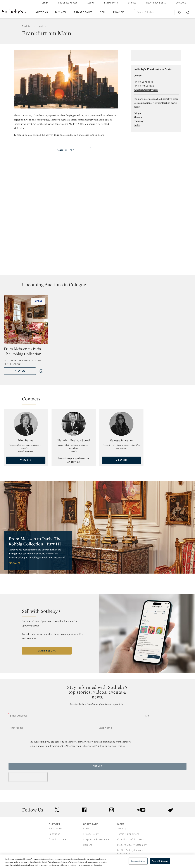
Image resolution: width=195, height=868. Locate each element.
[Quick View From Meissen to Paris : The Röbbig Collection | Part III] (41, 371)
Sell (103, 12)
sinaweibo (171, 810)
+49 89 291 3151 (74, 462)
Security (122, 829)
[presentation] (28, 777)
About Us (26, 26)
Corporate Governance (96, 840)
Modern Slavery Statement (132, 845)
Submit (97, 766)
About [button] (91, 3)
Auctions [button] (42, 12)
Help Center (56, 829)
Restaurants (111, 3)
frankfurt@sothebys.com (146, 90)
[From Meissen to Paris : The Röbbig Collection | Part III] (26, 321)
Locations (42, 26)
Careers (88, 845)
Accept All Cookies (160, 861)
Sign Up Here (66, 150)
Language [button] (181, 3)
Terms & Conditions (128, 834)
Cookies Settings (138, 861)
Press (86, 829)
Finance (119, 12)
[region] (97, 861)
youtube (141, 810)
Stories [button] (132, 3)
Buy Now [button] (61, 12)
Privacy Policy (91, 834)
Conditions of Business (131, 840)
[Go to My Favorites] (180, 12)
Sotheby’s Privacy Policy (80, 742)
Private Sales (83, 12)
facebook (84, 810)
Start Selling (47, 651)
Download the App (59, 840)
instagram (112, 810)
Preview (20, 371)
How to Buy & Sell (156, 3)
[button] (99, 286)
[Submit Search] (171, 12)
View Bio (26, 460)
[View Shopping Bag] (188, 12)
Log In (45, 3)
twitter (57, 810)
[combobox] (154, 12)
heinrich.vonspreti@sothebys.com (74, 458)
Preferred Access (68, 3)
